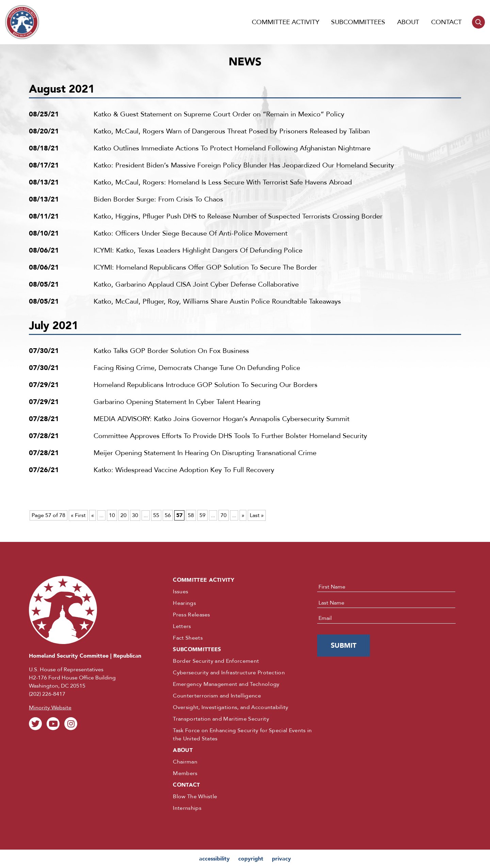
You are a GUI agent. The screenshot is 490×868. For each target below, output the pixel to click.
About (408, 22)
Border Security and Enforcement (216, 661)
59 (202, 515)
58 (191, 515)
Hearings (184, 603)
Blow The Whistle (195, 797)
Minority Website (50, 708)
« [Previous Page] (93, 515)
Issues (181, 592)
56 (168, 515)
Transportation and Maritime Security (221, 719)
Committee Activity (285, 22)
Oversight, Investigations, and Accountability (231, 707)
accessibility (214, 859)
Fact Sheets (188, 638)
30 (135, 515)
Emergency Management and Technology (226, 684)
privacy (281, 859)
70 (224, 515)
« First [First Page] (78, 515)
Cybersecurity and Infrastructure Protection (229, 673)
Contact (446, 22)
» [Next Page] (243, 515)
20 (124, 515)
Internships (187, 808)
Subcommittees (358, 22)
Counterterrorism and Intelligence (217, 696)
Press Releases (191, 615)
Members (185, 773)
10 (112, 515)
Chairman (185, 762)
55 (156, 515)
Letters (182, 626)
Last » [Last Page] (257, 515)
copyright (251, 859)
